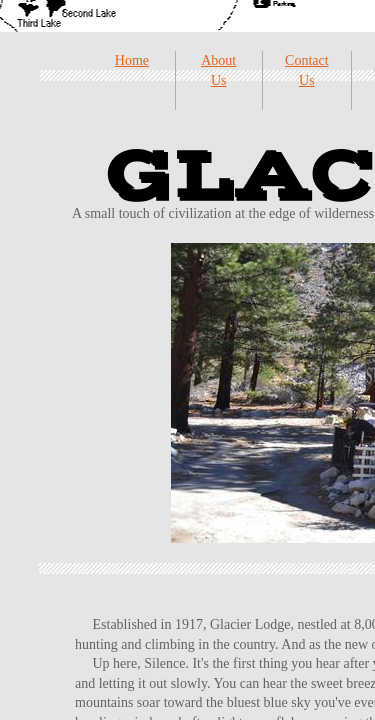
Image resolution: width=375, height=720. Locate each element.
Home (132, 60)
